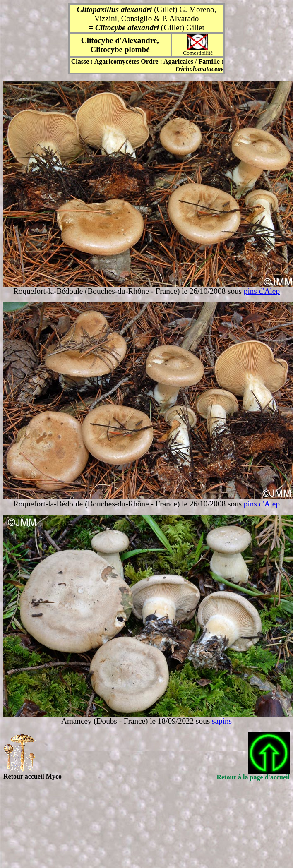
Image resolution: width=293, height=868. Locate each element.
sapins (222, 721)
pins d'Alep (262, 291)
